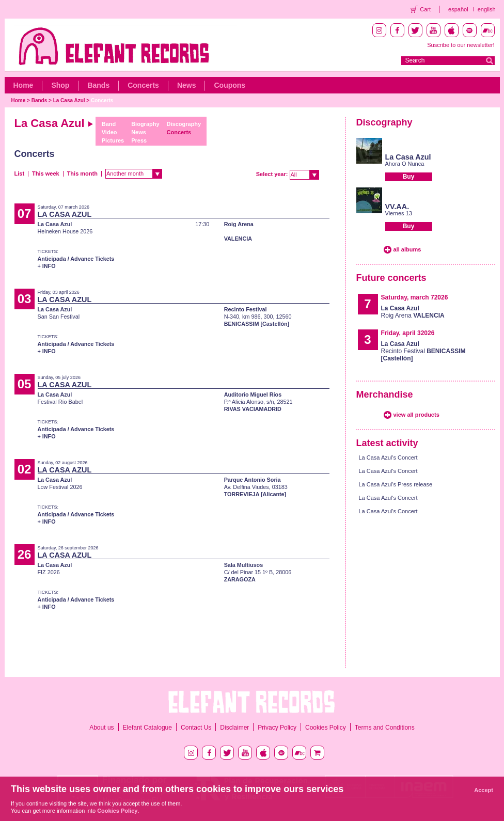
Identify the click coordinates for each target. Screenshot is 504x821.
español (458, 9)
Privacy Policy (277, 728)
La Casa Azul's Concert (388, 457)
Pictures (113, 140)
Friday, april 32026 (408, 333)
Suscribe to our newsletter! (461, 45)
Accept (484, 790)
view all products (416, 415)
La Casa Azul (69, 100)
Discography (184, 124)
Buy (409, 177)
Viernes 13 (399, 213)
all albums (407, 249)
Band (109, 124)
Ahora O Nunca (405, 164)
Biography (145, 124)
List (20, 173)
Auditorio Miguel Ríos (253, 394)
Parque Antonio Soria (253, 480)
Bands (98, 85)
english (487, 9)
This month (82, 173)
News (187, 85)
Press (139, 140)
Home (23, 85)
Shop (60, 85)
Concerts (143, 85)
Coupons (230, 85)
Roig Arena (239, 224)
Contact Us (196, 728)
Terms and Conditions (385, 728)
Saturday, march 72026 (415, 297)
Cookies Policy (326, 728)
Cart (425, 9)
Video (109, 132)
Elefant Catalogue (147, 728)
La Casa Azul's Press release (396, 484)
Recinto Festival (246, 309)
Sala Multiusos (244, 565)
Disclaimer (234, 728)
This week (46, 173)
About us (101, 728)
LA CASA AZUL (65, 214)
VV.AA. (397, 207)
